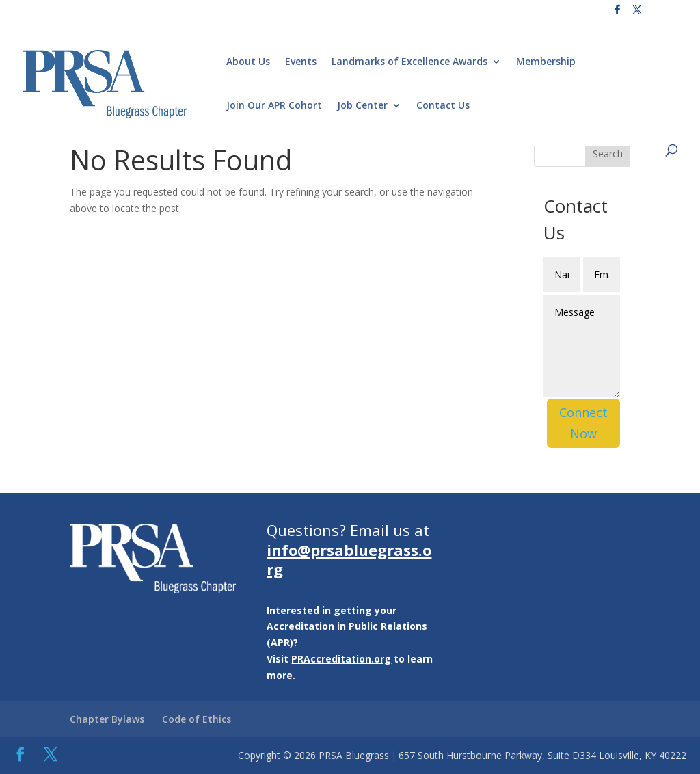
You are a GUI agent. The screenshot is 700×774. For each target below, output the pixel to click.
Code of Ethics (197, 719)
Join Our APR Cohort (274, 106)
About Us (248, 62)
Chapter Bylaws (107, 719)
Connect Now (583, 423)
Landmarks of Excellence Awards (409, 62)
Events (301, 62)
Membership (546, 62)
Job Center (362, 106)
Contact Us (443, 106)
